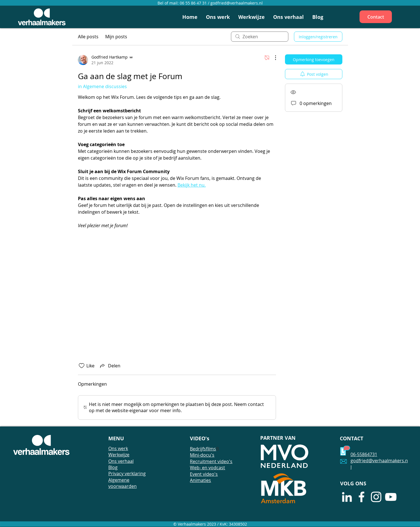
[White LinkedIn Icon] (347, 497)
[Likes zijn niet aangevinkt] (82, 366)
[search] (260, 37)
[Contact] (376, 17)
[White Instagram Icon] (376, 497)
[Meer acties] (273, 58)
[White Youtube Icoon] (391, 497)
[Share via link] (110, 366)
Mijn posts (116, 37)
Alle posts (88, 37)
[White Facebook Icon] (361, 497)
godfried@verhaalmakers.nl (237, 3)
